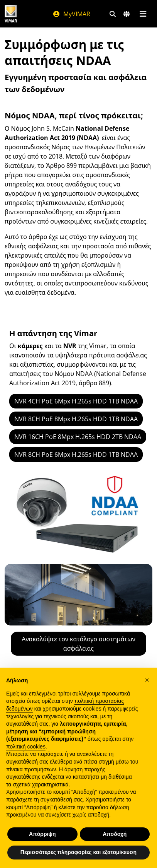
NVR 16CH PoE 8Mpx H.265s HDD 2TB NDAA (78, 437)
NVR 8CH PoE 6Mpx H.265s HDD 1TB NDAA (76, 455)
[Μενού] (143, 14)
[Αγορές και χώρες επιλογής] (127, 14)
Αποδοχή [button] (115, 834)
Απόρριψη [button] (42, 834)
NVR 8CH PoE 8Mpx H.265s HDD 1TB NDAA (76, 419)
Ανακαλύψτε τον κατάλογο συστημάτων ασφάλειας (78, 644)
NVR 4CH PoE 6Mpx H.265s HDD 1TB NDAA (76, 401)
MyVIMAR (71, 14)
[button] (147, 680)
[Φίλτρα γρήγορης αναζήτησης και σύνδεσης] (113, 14)
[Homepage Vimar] (11, 14)
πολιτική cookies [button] (26, 747)
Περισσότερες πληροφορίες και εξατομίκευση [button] (78, 852)
